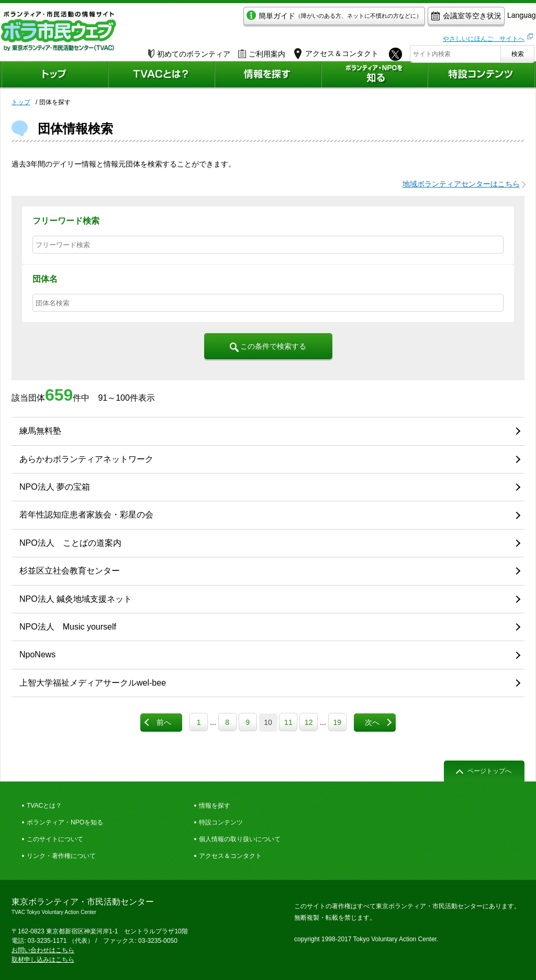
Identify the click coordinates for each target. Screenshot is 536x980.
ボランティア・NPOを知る (65, 822)
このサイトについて (55, 839)
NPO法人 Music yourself (68, 627)
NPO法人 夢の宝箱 (55, 487)
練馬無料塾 (40, 431)
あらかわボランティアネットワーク (86, 459)
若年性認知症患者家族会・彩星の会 (86, 515)
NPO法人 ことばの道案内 (70, 543)
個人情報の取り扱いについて (240, 839)
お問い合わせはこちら (43, 950)
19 (337, 722)
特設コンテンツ (221, 822)
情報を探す (215, 806)
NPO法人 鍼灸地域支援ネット (76, 599)
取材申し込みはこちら (43, 960)
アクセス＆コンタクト (230, 856)
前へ (164, 722)
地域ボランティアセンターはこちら (461, 184)
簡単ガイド (286, 19)
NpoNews (37, 654)
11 (288, 722)
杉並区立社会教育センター (70, 571)
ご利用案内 (262, 51)
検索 (518, 51)
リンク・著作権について (61, 856)
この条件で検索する (268, 347)
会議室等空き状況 (417, 19)
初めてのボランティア (189, 51)
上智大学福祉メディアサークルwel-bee (93, 683)
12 (309, 722)
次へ (372, 722)
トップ (21, 102)
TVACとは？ (44, 806)
